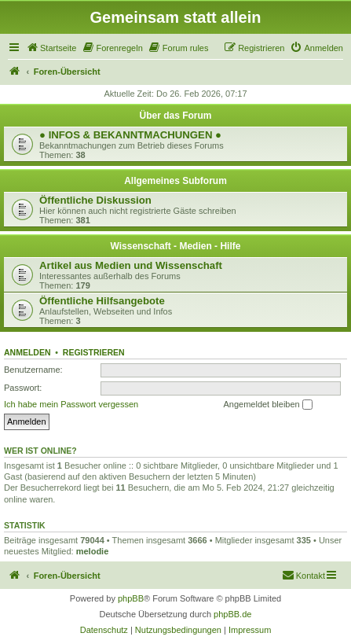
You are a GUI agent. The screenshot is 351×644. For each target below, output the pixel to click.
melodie (93, 551)
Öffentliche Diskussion (95, 200)
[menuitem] (51, 48)
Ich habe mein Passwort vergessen (71, 404)
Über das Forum (175, 116)
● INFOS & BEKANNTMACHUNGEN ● (130, 135)
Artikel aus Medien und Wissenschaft (131, 265)
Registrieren (94, 352)
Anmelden (27, 352)
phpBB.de (232, 614)
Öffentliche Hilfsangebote (102, 301)
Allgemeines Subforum (175, 181)
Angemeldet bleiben (267, 405)
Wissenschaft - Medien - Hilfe (176, 246)
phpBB (131, 598)
